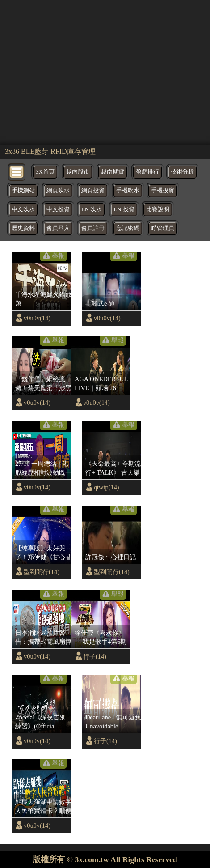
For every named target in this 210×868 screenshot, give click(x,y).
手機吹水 (128, 191)
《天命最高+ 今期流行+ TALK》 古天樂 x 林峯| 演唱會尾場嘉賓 (113, 468)
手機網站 (23, 191)
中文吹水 (23, 209)
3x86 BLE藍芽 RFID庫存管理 (50, 151)
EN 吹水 (92, 209)
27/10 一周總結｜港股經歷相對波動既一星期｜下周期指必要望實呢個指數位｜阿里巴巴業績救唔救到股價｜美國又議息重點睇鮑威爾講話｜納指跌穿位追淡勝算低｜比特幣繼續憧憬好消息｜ (43, 468)
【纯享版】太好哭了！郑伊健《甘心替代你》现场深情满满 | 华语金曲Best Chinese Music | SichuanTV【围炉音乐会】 (43, 553)
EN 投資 (124, 209)
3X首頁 (45, 172)
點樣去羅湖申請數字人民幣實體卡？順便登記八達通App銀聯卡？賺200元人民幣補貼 (43, 807)
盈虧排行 (147, 172)
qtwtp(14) (107, 487)
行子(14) (95, 656)
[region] (105, 72)
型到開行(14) (42, 572)
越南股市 (78, 172)
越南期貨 (113, 172)
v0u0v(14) (37, 318)
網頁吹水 (58, 191)
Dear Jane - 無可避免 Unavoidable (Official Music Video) (113, 722)
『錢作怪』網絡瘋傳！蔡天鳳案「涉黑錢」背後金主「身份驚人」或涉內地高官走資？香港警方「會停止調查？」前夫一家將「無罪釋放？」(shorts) (43, 384)
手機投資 (163, 191)
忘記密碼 (128, 228)
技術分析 (182, 172)
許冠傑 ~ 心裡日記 (111, 557)
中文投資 (58, 209)
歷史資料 (23, 228)
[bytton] (17, 171)
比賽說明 (158, 209)
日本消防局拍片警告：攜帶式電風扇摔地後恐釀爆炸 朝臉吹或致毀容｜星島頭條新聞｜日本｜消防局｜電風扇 (43, 638)
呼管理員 (163, 228)
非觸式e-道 (100, 303)
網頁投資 (93, 191)
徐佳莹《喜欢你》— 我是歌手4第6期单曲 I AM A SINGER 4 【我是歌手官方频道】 (102, 638)
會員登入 (58, 228)
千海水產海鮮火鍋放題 (43, 299)
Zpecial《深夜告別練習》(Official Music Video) (40, 722)
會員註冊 (93, 228)
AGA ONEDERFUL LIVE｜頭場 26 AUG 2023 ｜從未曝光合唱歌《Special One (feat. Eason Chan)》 (102, 384)
